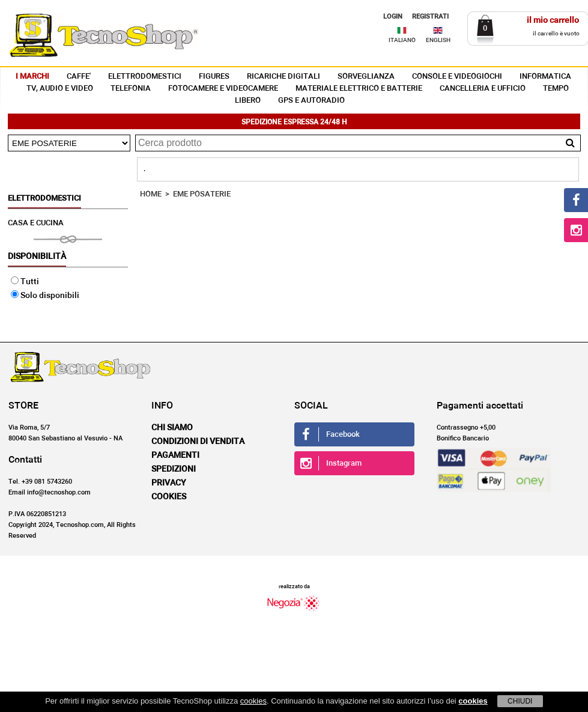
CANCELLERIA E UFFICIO (483, 89)
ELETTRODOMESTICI (145, 77)
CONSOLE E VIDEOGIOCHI (457, 77)
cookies (253, 701)
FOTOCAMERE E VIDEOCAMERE (223, 89)
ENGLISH (438, 40)
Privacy (169, 483)
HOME (151, 194)
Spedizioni (174, 469)
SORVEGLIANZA (366, 77)
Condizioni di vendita (198, 442)
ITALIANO (402, 40)
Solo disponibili (45, 296)
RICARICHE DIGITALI (283, 77)
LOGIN (393, 17)
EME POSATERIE (202, 194)
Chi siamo (172, 428)
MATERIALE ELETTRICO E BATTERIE (359, 89)
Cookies (169, 497)
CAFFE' (79, 77)
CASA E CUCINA (36, 223)
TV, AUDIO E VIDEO (60, 89)
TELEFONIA (131, 89)
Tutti (25, 282)
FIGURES (214, 77)
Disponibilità (37, 257)
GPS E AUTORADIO (311, 101)
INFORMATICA (545, 77)
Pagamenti (175, 455)
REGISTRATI (430, 17)
